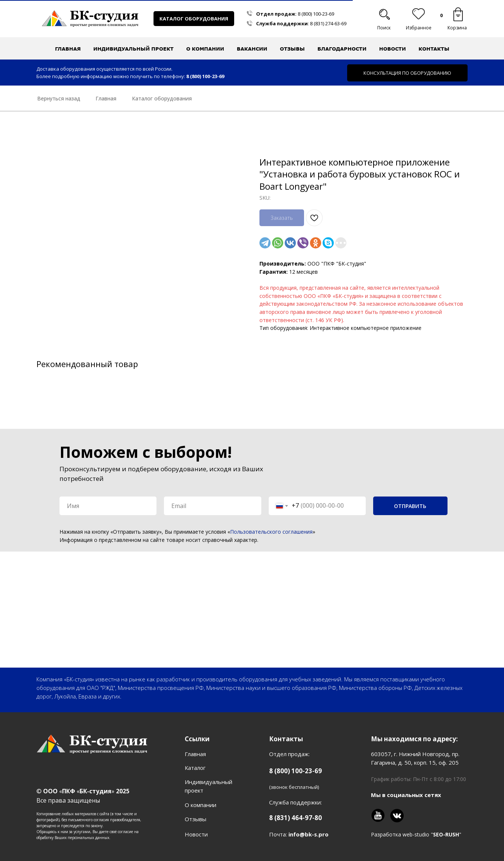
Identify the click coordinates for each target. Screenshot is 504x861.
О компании (201, 805)
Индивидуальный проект (133, 49)
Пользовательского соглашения (271, 532)
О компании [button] (205, 49)
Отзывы (292, 49)
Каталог (195, 768)
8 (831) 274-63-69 (328, 23)
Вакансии (252, 49)
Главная (68, 49)
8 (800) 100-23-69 (316, 14)
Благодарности (342, 49)
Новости (392, 49)
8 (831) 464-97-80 (295, 818)
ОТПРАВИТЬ (410, 506)
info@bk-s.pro (308, 834)
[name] (108, 506)
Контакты (434, 49)
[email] (212, 506)
